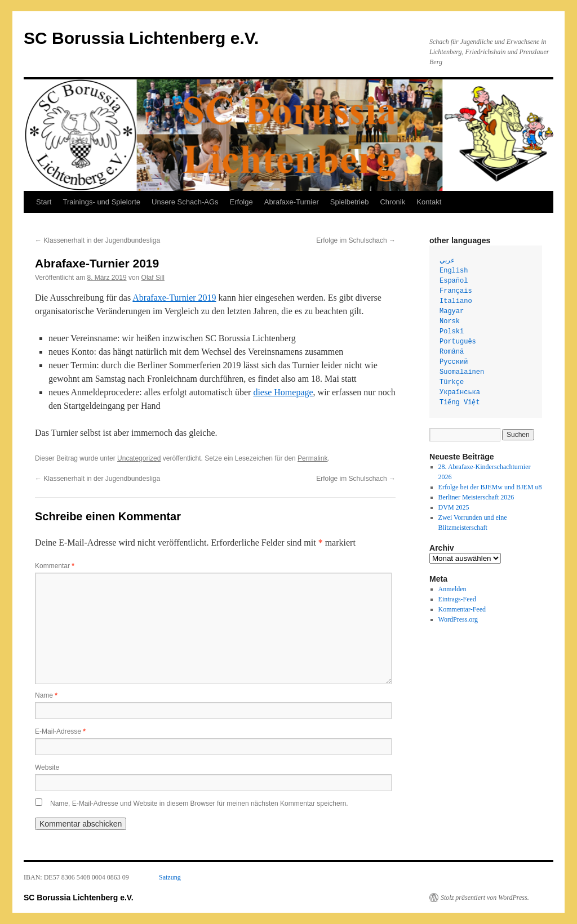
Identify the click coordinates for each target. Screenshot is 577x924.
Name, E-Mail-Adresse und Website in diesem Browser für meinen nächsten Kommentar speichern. (199, 804)
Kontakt (429, 202)
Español (454, 281)
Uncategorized (139, 458)
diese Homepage (283, 392)
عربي (447, 261)
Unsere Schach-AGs (185, 202)
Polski (452, 332)
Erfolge (241, 202)
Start (44, 202)
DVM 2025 (454, 507)
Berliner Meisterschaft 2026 (476, 497)
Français (456, 291)
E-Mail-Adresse (60, 731)
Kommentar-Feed (462, 609)
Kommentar (55, 566)
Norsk (450, 322)
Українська (460, 392)
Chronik (392, 202)
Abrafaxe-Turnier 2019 (174, 298)
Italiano (456, 301)
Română (452, 352)
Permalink (312, 458)
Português (458, 342)
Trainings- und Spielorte (101, 202)
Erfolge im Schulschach (356, 240)
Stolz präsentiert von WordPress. (485, 898)
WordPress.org (458, 619)
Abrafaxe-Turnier (292, 202)
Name (46, 695)
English (454, 271)
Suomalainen (462, 372)
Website (47, 767)
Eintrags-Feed (457, 599)
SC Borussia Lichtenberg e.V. (141, 38)
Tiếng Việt (460, 403)
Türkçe (452, 382)
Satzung (170, 877)
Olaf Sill (153, 278)
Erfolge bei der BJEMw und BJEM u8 (490, 487)
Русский (454, 362)
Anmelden (452, 589)
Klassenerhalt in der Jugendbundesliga (97, 240)
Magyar (452, 311)
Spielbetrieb (350, 202)
